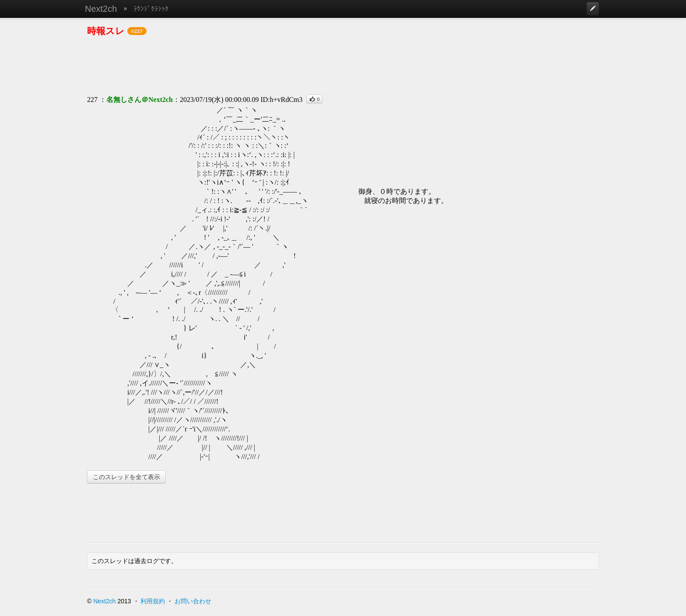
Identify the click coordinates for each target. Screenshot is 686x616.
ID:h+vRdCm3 (281, 100)
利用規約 (153, 601)
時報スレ (106, 31)
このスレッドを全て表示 (126, 477)
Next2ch (101, 9)
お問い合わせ (193, 601)
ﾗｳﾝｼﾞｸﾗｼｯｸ (151, 9)
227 (92, 100)
